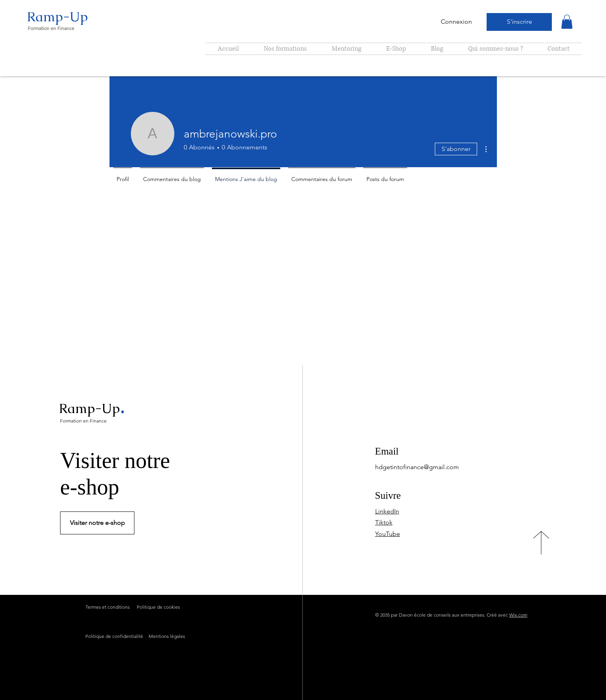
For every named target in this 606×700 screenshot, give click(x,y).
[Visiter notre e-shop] (97, 523)
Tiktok (384, 522)
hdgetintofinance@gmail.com (417, 467)
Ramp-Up (57, 17)
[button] (567, 22)
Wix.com (518, 615)
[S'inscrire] (519, 22)
